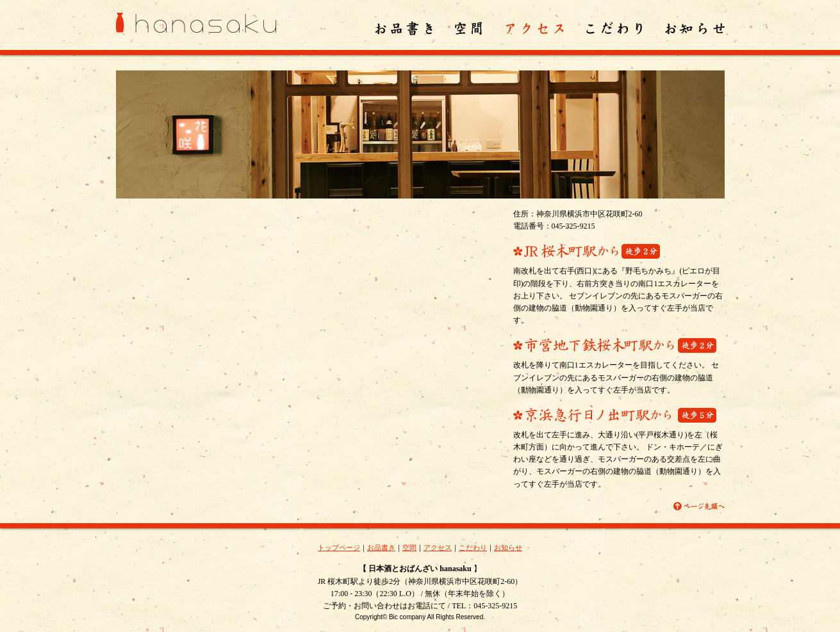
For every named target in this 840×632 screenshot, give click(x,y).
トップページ (339, 547)
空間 (409, 547)
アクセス (438, 547)
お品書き (381, 547)
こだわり (473, 547)
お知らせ (508, 547)
